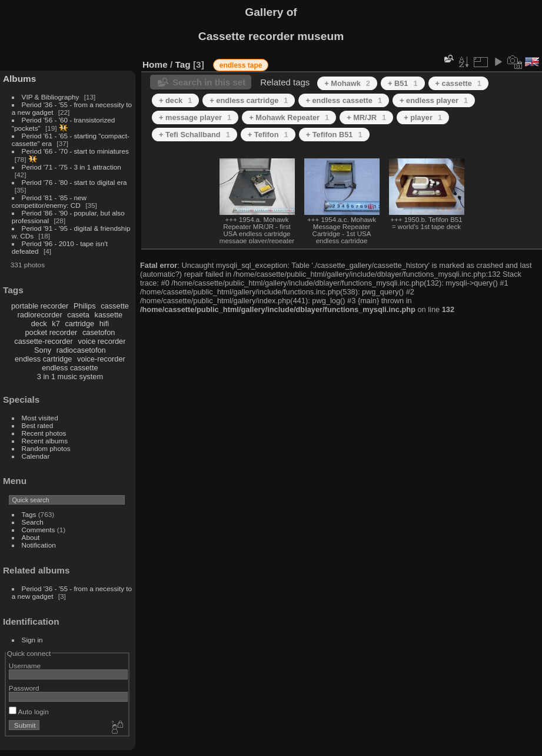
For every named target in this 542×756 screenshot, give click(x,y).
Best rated (38, 425)
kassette (109, 315)
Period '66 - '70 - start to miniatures (75, 151)
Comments (39, 530)
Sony (43, 350)
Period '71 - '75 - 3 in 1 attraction (72, 167)
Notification (39, 545)
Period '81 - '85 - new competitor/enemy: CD (49, 201)
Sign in (32, 640)
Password (24, 688)
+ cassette (458, 83)
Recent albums (45, 441)
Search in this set (209, 82)
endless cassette (70, 368)
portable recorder (40, 306)
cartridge (79, 324)
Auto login (29, 712)
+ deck (175, 100)
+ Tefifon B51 (334, 135)
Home (155, 64)
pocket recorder (51, 332)
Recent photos (44, 433)
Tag (183, 64)
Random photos (46, 448)
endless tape (241, 65)
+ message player (195, 117)
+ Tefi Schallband (194, 135)
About (31, 537)
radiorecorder (40, 315)
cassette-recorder (44, 341)
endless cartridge (43, 359)
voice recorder (102, 341)
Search (33, 522)
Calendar (36, 456)
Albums (19, 79)
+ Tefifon (268, 135)
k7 (56, 324)
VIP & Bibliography (51, 97)
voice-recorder (101, 359)
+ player (423, 117)
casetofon (99, 332)
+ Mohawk (347, 83)
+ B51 (403, 83)
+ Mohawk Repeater (289, 117)
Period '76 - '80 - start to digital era (74, 182)
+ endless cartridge (249, 100)
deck (39, 324)
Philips (85, 306)
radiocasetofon (81, 350)
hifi (104, 324)
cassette (115, 306)
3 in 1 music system (70, 377)
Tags (29, 514)
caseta (78, 315)
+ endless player (434, 100)
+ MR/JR (366, 117)
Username (25, 666)
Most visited (40, 418)
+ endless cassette (344, 100)
